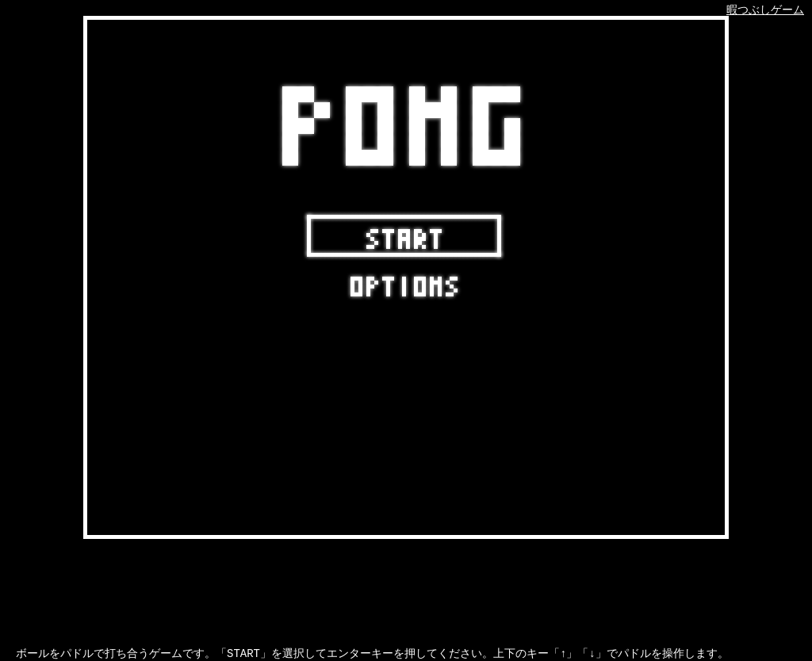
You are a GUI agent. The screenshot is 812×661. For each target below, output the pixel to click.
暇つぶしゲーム (765, 11)
